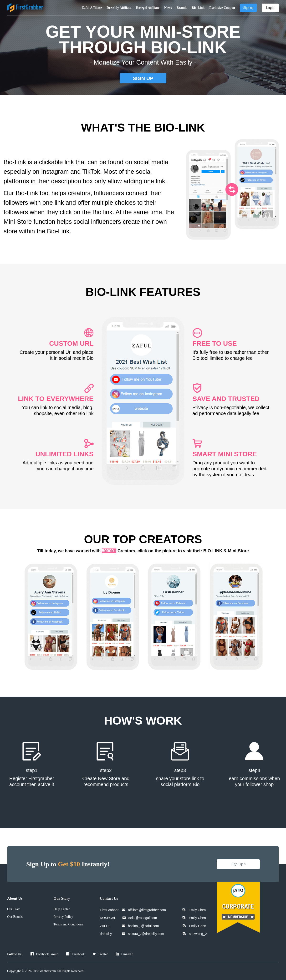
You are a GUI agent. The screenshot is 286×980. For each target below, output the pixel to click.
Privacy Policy (63, 917)
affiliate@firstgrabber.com (147, 910)
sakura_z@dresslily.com (146, 934)
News (168, 8)
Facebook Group (44, 954)
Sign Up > (238, 864)
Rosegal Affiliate (148, 8)
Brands (182, 8)
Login (270, 8)
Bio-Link (198, 8)
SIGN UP (143, 78)
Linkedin (125, 954)
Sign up (248, 8)
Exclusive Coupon (222, 8)
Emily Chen (197, 910)
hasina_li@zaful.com (143, 926)
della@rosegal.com (143, 918)
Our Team (14, 909)
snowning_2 (198, 934)
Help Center (61, 909)
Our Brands (15, 917)
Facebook (75, 954)
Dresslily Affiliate (119, 8)
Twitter (100, 954)
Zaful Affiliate (92, 8)
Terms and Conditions (68, 924)
